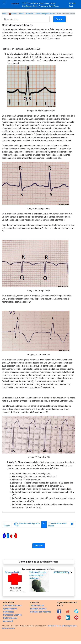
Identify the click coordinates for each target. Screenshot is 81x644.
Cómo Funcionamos (12, 606)
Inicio (4, 14)
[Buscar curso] (26, 19)
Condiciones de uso (54, 626)
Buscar (60, 19)
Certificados (9, 612)
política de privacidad (69, 626)
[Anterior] (27, 525)
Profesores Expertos (12, 615)
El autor (39, 546)
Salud (21, 14)
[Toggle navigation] (4, 3)
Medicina (29, 14)
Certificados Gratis (30, 6)
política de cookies (8, 628)
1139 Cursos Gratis (30, 3)
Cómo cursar (50, 3)
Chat (41, 3)
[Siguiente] (61, 525)
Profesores (43, 6)
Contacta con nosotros (41, 612)
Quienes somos (10, 609)
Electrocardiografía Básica (45, 14)
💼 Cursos (13, 14)
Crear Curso (54, 6)
